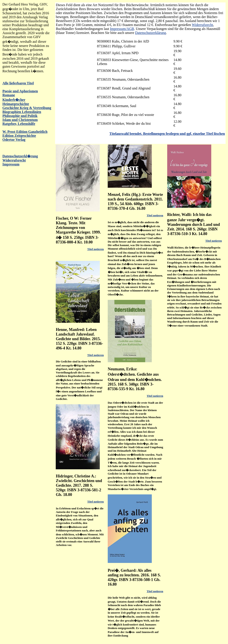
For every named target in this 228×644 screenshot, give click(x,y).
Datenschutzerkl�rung (20, 156)
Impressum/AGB (122, 29)
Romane (9, 95)
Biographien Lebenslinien (22, 112)
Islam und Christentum (20, 120)
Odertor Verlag (14, 140)
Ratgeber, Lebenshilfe (19, 124)
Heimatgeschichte (16, 104)
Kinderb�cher (14, 100)
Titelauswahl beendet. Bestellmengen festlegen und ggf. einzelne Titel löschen (167, 134)
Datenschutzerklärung (150, 33)
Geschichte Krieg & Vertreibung (27, 108)
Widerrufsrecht (14, 160)
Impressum (11, 164)
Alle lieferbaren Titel (18, 83)
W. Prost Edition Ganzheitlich (25, 132)
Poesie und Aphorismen (20, 91)
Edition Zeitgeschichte (19, 136)
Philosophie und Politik (20, 116)
